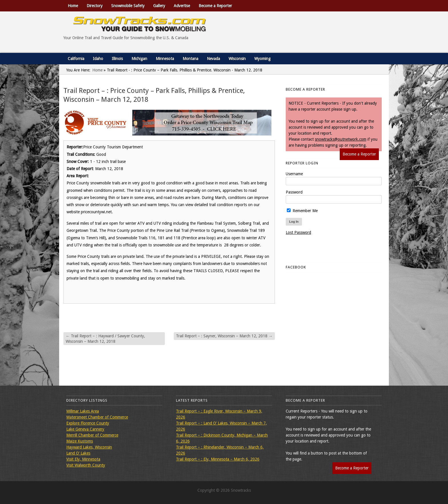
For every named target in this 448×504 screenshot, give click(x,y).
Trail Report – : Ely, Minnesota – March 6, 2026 (218, 459)
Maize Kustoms (80, 441)
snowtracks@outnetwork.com (341, 139)
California (76, 59)
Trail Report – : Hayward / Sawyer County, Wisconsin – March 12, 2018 (105, 338)
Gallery (159, 6)
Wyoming (262, 59)
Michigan (139, 59)
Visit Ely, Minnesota (83, 459)
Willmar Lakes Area (83, 411)
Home (73, 6)
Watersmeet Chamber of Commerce (97, 417)
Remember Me (302, 211)
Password (294, 192)
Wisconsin (237, 59)
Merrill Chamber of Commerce (92, 435)
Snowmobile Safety (128, 6)
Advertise (182, 6)
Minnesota (165, 59)
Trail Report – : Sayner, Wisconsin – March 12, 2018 (224, 336)
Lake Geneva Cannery (85, 429)
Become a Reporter (215, 6)
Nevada (213, 59)
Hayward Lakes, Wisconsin (89, 447)
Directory (95, 6)
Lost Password (298, 232)
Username (294, 174)
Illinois (117, 59)
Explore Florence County (88, 423)
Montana (190, 59)
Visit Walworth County (86, 465)
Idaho (98, 59)
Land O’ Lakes (78, 453)
